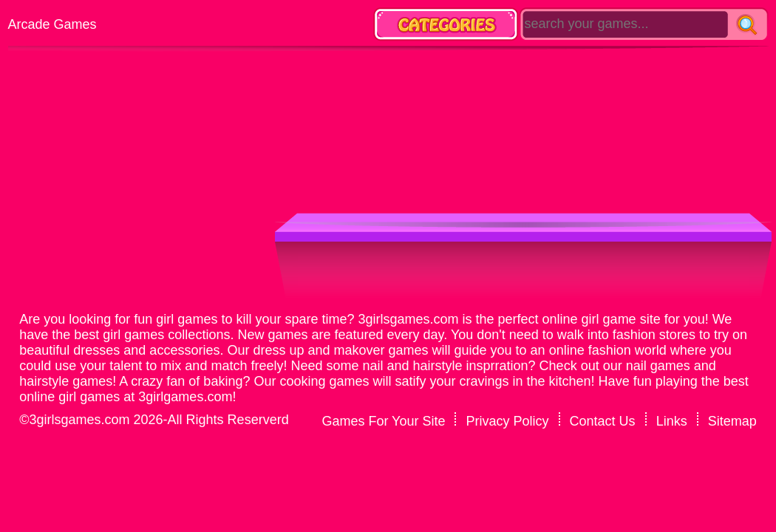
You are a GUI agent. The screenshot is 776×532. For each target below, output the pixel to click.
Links (672, 421)
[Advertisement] (473, 92)
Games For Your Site (383, 421)
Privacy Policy (508, 421)
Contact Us (603, 421)
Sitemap (732, 421)
